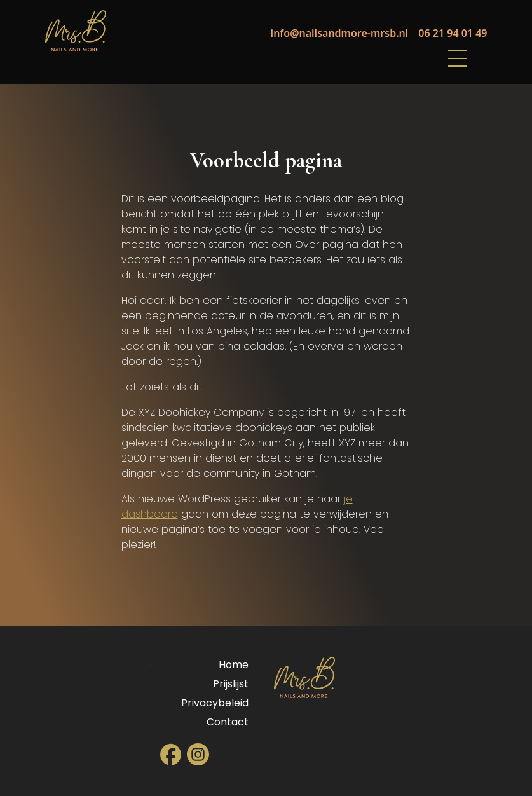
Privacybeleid (215, 703)
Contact (228, 722)
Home (234, 665)
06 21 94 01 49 (453, 33)
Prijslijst (231, 684)
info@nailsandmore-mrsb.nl (340, 33)
